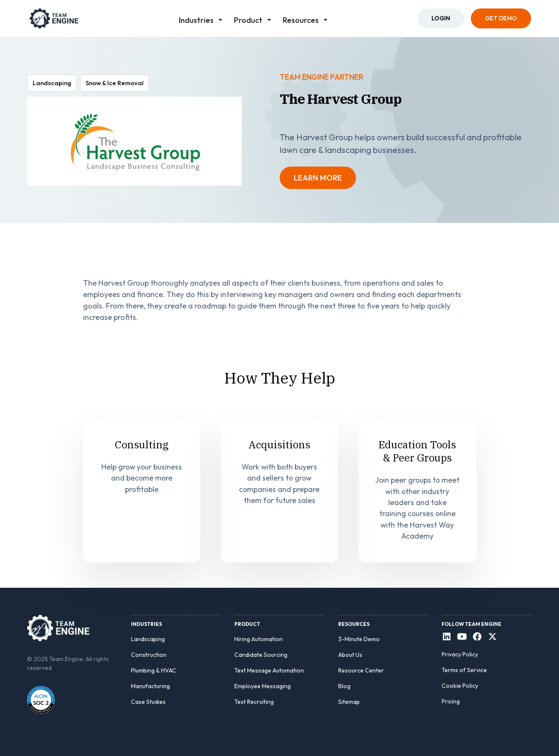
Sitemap (349, 702)
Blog (344, 686)
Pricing (451, 701)
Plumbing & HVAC (154, 670)
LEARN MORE (318, 178)
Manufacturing (150, 686)
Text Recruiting (254, 702)
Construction (149, 655)
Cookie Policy (460, 686)
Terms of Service (464, 670)
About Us (350, 655)
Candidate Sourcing (261, 655)
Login (441, 18)
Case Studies (148, 702)
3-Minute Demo (359, 639)
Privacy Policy (460, 654)
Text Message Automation (269, 670)
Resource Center (361, 670)
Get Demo (501, 18)
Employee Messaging (263, 686)
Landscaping (148, 639)
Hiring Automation (259, 639)
